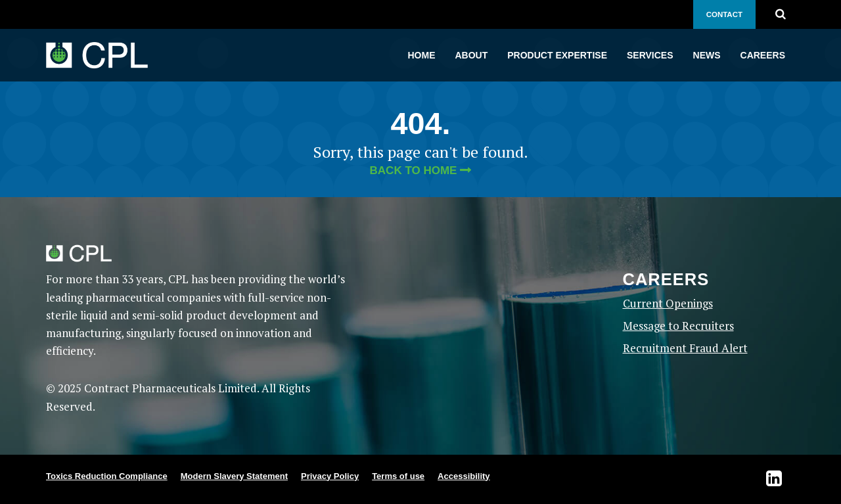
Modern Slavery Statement (234, 476)
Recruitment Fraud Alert (685, 348)
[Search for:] (792, 13)
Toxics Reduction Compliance (107, 476)
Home (422, 55)
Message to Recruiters (678, 326)
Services (650, 55)
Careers (763, 55)
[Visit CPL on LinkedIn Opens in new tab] (781, 479)
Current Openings (668, 303)
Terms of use (398, 476)
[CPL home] (97, 55)
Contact (724, 14)
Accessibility (464, 476)
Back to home (414, 171)
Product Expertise (557, 55)
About (472, 55)
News (707, 55)
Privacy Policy (330, 476)
